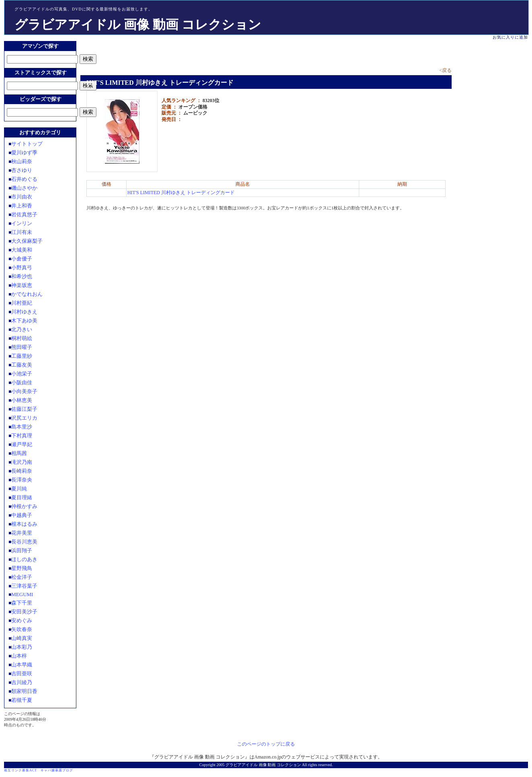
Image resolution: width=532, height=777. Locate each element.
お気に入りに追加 (510, 37)
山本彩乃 (22, 647)
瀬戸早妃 (22, 444)
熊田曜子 (22, 347)
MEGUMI (22, 594)
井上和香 (22, 206)
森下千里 (22, 603)
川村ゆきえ (24, 312)
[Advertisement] (174, 53)
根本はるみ (24, 524)
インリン (22, 223)
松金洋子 (22, 577)
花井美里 (22, 533)
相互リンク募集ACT (20, 770)
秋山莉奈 (22, 161)
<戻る (445, 70)
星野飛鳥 (22, 568)
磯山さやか (24, 188)
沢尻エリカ (24, 418)
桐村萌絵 (22, 338)
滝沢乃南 (22, 462)
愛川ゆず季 (24, 153)
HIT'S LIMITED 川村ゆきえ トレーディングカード (181, 193)
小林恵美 (22, 400)
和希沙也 (22, 276)
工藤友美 (22, 365)
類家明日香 (24, 691)
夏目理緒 (22, 497)
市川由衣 (22, 197)
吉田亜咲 (22, 673)
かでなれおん (27, 294)
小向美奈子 (24, 391)
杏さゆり (22, 170)
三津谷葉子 (24, 586)
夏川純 (19, 489)
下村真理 (22, 436)
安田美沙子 (24, 612)
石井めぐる (24, 179)
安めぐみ (22, 620)
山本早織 (22, 665)
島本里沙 (22, 427)
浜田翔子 (22, 550)
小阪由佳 (22, 382)
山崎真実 (22, 638)
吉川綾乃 (22, 682)
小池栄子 (22, 374)
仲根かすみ (24, 506)
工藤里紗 (22, 356)
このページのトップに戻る (266, 744)
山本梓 (19, 656)
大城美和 (22, 250)
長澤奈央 (22, 480)
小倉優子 (22, 259)
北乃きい (22, 329)
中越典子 (22, 515)
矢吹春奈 (22, 629)
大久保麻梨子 (27, 241)
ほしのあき (24, 559)
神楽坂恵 (22, 285)
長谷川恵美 (24, 542)
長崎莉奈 (22, 471)
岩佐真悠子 (24, 214)
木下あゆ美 (24, 321)
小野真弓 (22, 268)
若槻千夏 (22, 700)
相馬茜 (19, 453)
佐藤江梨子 (24, 409)
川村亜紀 (22, 303)
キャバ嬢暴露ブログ (57, 770)
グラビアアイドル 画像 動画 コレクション (138, 25)
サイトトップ (27, 144)
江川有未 (22, 232)
